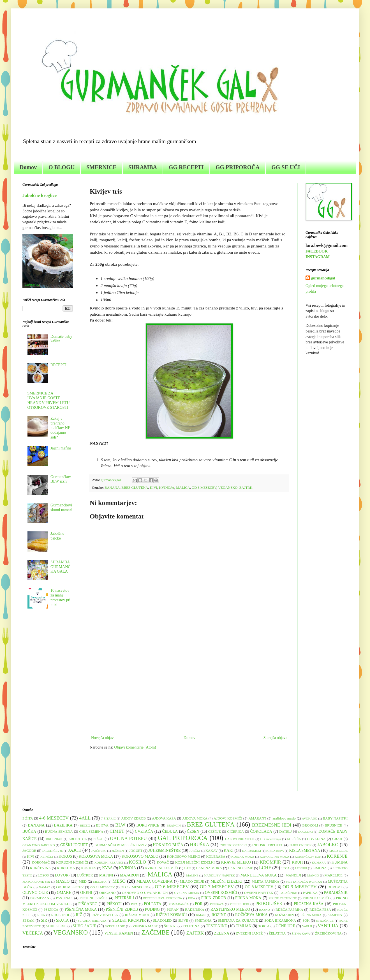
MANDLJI (293, 875)
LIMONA (320, 868)
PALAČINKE (288, 893)
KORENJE (337, 856)
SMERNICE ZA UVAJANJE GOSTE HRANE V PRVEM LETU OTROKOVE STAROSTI (49, 400)
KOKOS (65, 856)
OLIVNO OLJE (35, 893)
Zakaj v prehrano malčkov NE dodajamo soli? (60, 428)
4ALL (85, 818)
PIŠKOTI (114, 904)
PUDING (152, 909)
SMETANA (203, 921)
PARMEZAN (40, 898)
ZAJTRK (246, 488)
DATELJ (285, 832)
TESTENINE (216, 926)
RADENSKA (195, 910)
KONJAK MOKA (243, 857)
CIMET (117, 831)
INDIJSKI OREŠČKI (233, 845)
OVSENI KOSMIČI (221, 893)
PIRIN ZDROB (214, 898)
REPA (41, 915)
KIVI (153, 488)
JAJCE (75, 850)
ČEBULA (170, 831)
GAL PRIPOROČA (183, 838)
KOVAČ (163, 862)
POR (199, 904)
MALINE (192, 875)
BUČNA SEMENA (59, 832)
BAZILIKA (63, 825)
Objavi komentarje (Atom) (135, 747)
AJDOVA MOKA (195, 818)
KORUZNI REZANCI (109, 862)
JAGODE (29, 851)
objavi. (145, 466)
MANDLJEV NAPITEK (219, 875)
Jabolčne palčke (57, 536)
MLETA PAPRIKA (266, 882)
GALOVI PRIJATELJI (240, 839)
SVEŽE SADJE (115, 926)
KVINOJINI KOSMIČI (161, 868)
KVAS (107, 868)
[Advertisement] (189, 688)
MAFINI (106, 875)
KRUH (297, 862)
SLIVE (183, 921)
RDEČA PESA (320, 910)
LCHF (265, 868)
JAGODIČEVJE (52, 851)
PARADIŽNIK (336, 893)
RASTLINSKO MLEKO (230, 909)
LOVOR (62, 875)
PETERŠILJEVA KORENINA (163, 898)
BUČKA (29, 831)
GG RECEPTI (186, 167)
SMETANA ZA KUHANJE (238, 921)
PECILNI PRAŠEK (94, 898)
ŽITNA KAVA (301, 933)
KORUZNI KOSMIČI (72, 862)
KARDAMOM (251, 851)
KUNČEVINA (41, 868)
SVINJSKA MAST (144, 926)
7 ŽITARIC (108, 818)
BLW (120, 825)
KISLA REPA (275, 851)
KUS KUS (89, 868)
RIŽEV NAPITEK (105, 915)
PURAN (173, 910)
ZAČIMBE (155, 932)
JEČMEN (118, 851)
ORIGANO (107, 893)
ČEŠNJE (215, 832)
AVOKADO (310, 818)
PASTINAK (64, 898)
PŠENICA (51, 910)
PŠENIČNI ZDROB (122, 909)
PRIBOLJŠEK (269, 904)
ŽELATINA (277, 933)
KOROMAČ (41, 862)
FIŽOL (98, 839)
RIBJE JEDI (60, 915)
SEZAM (28, 921)
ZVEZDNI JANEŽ (249, 933)
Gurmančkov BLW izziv (61, 479)
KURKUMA (66, 868)
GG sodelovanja (271, 839)
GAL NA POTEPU (128, 838)
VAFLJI (307, 926)
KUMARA (319, 862)
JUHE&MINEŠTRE (164, 851)
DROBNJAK (54, 839)
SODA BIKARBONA (280, 921)
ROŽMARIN (284, 915)
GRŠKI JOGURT (74, 845)
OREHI (86, 893)
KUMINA (340, 862)
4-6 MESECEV (54, 818)
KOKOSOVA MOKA (96, 856)
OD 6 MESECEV (172, 887)
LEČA (285, 868)
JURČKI (195, 851)
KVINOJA (167, 488)
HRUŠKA (200, 845)
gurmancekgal (323, 278)
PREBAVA (217, 904)
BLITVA (102, 825)
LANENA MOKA (209, 868)
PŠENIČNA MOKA (81, 909)
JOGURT (136, 851)
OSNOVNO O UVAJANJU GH (145, 893)
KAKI (229, 851)
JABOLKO (328, 845)
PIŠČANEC (88, 904)
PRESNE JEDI (240, 904)
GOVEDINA (316, 839)
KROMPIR (270, 862)
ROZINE (219, 915)
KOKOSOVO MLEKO (183, 857)
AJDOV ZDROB (134, 818)
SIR (44, 920)
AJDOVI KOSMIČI (228, 818)
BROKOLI (310, 825)
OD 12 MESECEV (134, 887)
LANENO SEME (241, 868)
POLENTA (153, 904)
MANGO (313, 875)
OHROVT (335, 887)
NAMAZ (44, 887)
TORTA (264, 926)
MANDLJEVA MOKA (259, 875)
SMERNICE (101, 167)
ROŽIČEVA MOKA (251, 915)
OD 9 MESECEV (300, 887)
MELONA (100, 882)
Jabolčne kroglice (40, 195)
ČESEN (193, 831)
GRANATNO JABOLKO (39, 845)
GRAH (337, 839)
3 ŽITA (28, 818)
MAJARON (129, 875)
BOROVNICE (148, 825)
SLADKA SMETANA (92, 921)
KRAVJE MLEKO (236, 862)
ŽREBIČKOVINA (328, 933)
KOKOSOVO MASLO (140, 856)
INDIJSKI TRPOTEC (268, 845)
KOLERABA (216, 857)
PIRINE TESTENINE (283, 898)
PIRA (192, 898)
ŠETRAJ (170, 926)
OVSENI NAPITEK (259, 893)
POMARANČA (179, 904)
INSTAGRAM (318, 257)
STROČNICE (325, 921)
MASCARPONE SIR (36, 882)
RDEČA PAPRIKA (289, 910)
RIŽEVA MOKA (137, 915)
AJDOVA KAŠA (164, 818)
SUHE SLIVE (56, 926)
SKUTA (63, 920)
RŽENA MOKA (311, 915)
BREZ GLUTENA (135, 488)
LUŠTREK (85, 875)
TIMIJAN (244, 926)
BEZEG (85, 825)
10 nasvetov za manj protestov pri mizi (60, 597)
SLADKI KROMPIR (129, 920)
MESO (119, 881)
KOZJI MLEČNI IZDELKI (195, 862)
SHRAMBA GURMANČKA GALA (61, 567)
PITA (134, 904)
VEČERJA (33, 933)
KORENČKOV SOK (308, 857)
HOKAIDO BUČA (168, 845)
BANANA (112, 488)
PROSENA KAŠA (309, 904)
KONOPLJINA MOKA (274, 857)
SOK (306, 921)
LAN (187, 868)
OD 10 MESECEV (70, 887)
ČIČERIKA (235, 832)
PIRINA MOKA (248, 898)
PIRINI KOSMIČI (316, 898)
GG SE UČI (286, 167)
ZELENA (222, 933)
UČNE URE (285, 926)
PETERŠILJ (124, 898)
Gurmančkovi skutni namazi (61, 508)
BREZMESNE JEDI (272, 825)
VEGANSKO (228, 488)
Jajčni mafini (61, 448)
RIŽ (79, 915)
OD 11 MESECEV (102, 887)
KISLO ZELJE (338, 851)
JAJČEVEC (99, 851)
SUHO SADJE (84, 926)
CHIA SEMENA (91, 832)
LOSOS (43, 875)
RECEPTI (58, 365)
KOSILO (138, 862)
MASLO (63, 881)
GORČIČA (294, 839)
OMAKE (64, 893)
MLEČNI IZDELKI (226, 881)
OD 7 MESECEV (217, 887)
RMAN (201, 915)
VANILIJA (328, 926)
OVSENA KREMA (187, 893)
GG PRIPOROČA (238, 167)
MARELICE (333, 875)
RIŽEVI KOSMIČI (171, 915)
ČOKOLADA (261, 831)
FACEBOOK (317, 251)
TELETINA (191, 926)
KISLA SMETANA (305, 851)
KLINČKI (47, 857)
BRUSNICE (334, 825)
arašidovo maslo (284, 818)
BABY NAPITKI (335, 818)
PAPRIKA (310, 893)
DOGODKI (306, 832)
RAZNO (264, 910)
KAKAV (212, 851)
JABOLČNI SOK (300, 845)
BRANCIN (174, 825)
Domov (28, 167)
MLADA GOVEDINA (155, 881)
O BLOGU (62, 167)
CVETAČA (144, 831)
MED (83, 882)
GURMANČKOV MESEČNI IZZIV (121, 845)
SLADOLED (162, 921)
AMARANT (257, 818)
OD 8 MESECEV (204, 488)
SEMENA (335, 915)
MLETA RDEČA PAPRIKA (304, 882)
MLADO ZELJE (192, 882)
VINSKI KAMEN (119, 933)
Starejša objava (275, 738)
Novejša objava (103, 738)
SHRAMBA (143, 167)
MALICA (183, 488)
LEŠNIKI (301, 868)
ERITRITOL (78, 839)
